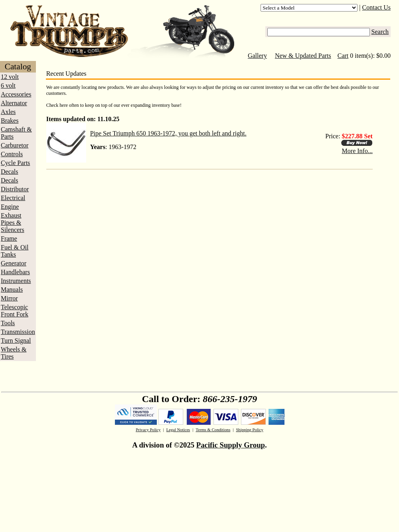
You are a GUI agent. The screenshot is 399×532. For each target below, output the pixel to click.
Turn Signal (16, 341)
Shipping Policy (249, 430)
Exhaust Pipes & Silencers (13, 223)
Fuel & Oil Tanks (15, 251)
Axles (8, 112)
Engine (10, 207)
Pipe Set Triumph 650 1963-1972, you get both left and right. (168, 133)
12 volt (10, 77)
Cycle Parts (15, 163)
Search (380, 32)
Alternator (14, 103)
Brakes (10, 121)
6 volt (8, 85)
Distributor (15, 189)
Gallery (257, 56)
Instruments (16, 281)
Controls (12, 154)
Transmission (18, 332)
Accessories (16, 94)
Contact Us (377, 7)
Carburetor (15, 145)
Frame (9, 239)
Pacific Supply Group (231, 445)
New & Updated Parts (303, 56)
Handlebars (15, 272)
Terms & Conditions (213, 430)
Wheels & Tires (14, 353)
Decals (10, 172)
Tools (8, 323)
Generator (14, 263)
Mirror (9, 298)
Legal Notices (178, 430)
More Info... (357, 151)
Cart (343, 56)
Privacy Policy (148, 430)
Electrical (13, 198)
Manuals (12, 290)
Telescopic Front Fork (15, 311)
